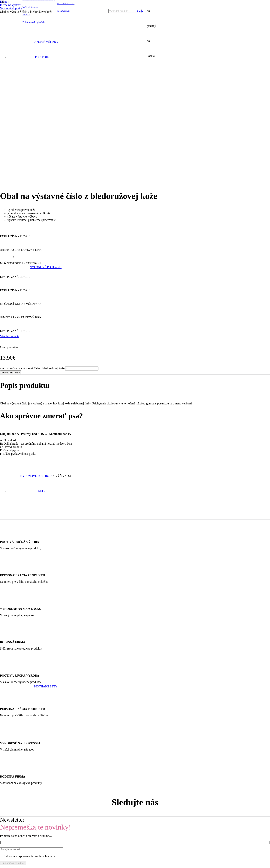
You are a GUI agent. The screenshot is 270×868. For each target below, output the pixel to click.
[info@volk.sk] (132, 736)
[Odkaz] (31, 32)
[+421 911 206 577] (132, 733)
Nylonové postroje (46, 267)
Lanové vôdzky (46, 42)
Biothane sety (46, 686)
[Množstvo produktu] (82, 205)
